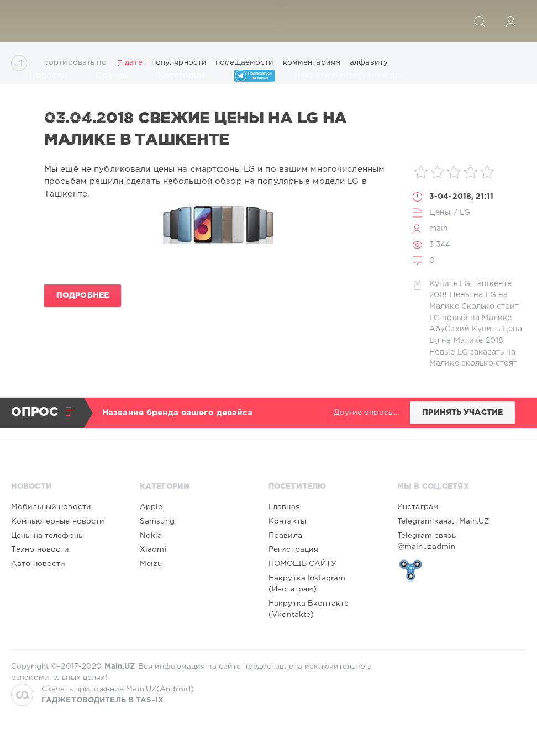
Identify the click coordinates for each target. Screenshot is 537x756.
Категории (187, 76)
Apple (151, 507)
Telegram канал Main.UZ (443, 521)
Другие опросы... (366, 413)
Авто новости (38, 564)
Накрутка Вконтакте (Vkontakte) (309, 609)
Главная (284, 507)
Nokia (151, 536)
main (439, 229)
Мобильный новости (51, 507)
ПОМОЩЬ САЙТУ (73, 118)
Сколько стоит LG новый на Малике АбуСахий (474, 318)
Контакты (287, 521)
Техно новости (40, 549)
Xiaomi (153, 549)
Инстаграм (418, 507)
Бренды (118, 76)
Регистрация (293, 549)
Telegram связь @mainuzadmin (427, 541)
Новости (54, 76)
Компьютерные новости (58, 521)
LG (465, 213)
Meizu (151, 564)
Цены (440, 213)
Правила (285, 536)
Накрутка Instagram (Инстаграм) (307, 584)
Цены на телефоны (48, 536)
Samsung (157, 521)
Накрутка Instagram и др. (354, 76)
